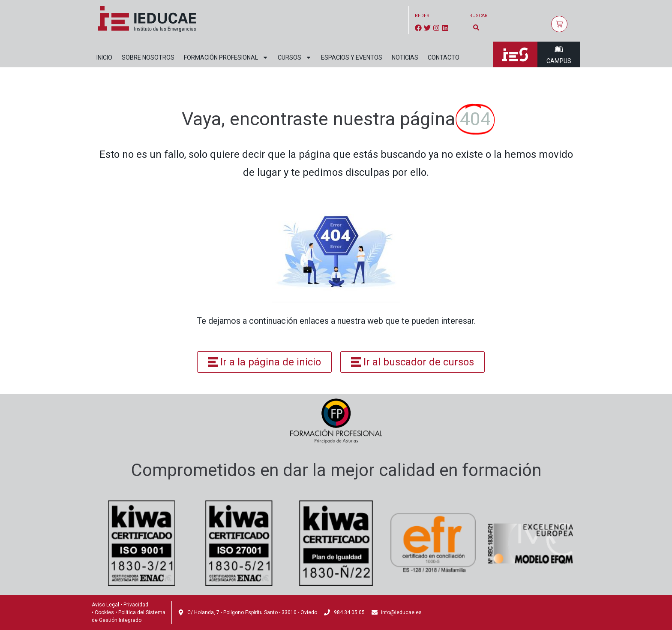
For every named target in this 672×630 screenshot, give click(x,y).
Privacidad (136, 605)
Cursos (295, 57)
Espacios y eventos (352, 57)
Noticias (405, 57)
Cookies (104, 612)
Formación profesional (226, 57)
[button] (476, 27)
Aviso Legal (105, 605)
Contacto (444, 57)
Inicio (104, 57)
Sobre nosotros (148, 57)
